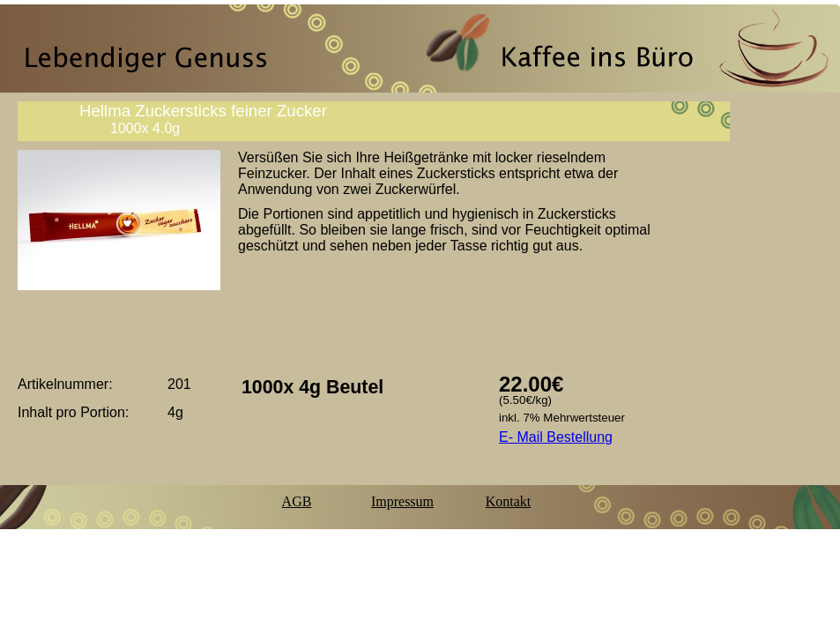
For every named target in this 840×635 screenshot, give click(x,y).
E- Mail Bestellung (556, 437)
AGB (297, 501)
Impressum (402, 501)
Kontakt (509, 501)
